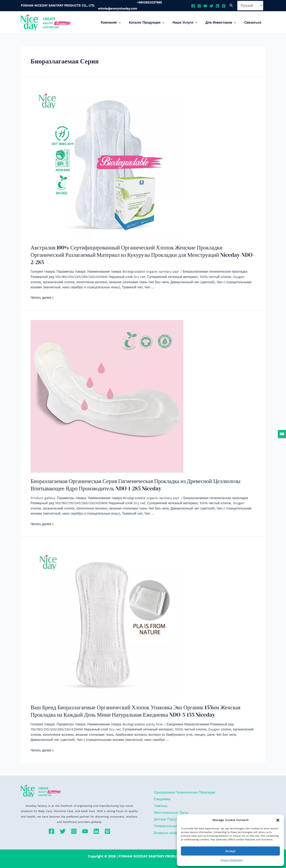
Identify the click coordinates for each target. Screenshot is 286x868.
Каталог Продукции (152, 23)
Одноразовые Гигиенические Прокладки (184, 783)
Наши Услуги (189, 23)
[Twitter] (211, 6)
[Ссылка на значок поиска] (231, 6)
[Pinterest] (224, 6)
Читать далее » (42, 290)
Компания (118, 23)
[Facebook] (193, 6)
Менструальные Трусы (170, 805)
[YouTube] (205, 6)
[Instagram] (199, 6)
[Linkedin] (218, 6)
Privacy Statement (232, 860)
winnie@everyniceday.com (118, 9)
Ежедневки (161, 790)
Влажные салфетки (168, 826)
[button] (278, 820)
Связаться (254, 22)
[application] (126, 23)
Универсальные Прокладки (174, 819)
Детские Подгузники (168, 812)
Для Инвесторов (223, 23)
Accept (230, 851)
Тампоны (160, 797)
